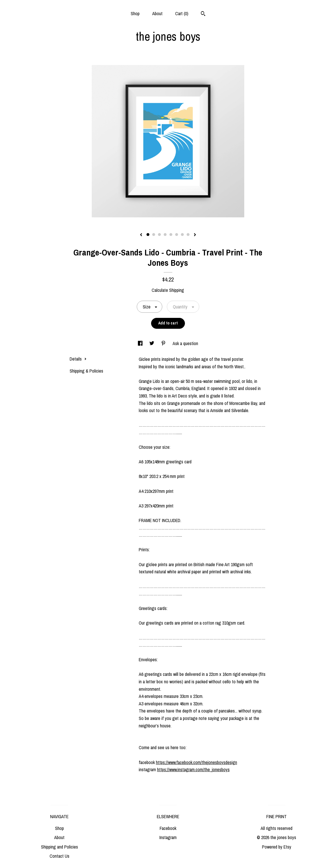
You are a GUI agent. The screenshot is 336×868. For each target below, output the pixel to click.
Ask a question (185, 343)
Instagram (168, 837)
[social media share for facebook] (141, 343)
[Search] (203, 14)
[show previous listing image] (141, 235)
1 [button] (148, 235)
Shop (135, 13)
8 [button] (188, 235)
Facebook (168, 828)
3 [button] (159, 235)
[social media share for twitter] (152, 343)
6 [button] (177, 235)
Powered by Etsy (277, 847)
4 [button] (165, 235)
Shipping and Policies (59, 847)
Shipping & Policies (86, 371)
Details (78, 359)
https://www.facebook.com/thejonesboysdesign (197, 762)
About (157, 13)
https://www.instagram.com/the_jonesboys (193, 769)
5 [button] (171, 235)
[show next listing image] (195, 235)
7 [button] (182, 235)
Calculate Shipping (168, 290)
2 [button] (154, 235)
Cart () (182, 13)
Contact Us (59, 856)
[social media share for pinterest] (164, 343)
